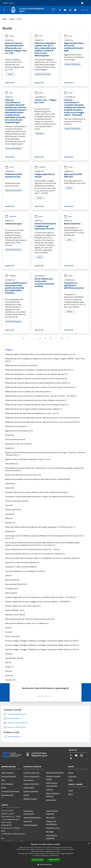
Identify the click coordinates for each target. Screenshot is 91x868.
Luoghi (71, 790)
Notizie (9, 36)
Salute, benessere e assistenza (53, 795)
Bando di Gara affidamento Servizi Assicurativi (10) (23, 475)
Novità (12, 19)
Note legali (50, 832)
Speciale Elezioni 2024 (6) (14, 658)
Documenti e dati (7, 795)
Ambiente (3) (10, 435)
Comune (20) (10, 488)
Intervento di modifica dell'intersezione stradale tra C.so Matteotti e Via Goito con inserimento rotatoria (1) (42, 558)
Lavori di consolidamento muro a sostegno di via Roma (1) (25, 571)
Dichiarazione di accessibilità (52, 837)
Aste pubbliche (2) (11, 464)
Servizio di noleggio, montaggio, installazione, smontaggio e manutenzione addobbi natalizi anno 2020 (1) (42, 641)
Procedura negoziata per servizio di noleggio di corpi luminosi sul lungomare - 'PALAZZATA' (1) (38, 602)
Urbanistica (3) (10, 680)
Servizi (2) (9, 632)
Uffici (3, 780)
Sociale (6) (9, 654)
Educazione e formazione (55, 773)
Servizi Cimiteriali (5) (12, 636)
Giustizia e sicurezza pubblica (53, 778)
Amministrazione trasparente (52, 812)
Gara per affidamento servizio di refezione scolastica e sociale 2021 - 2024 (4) (32, 549)
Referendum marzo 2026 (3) (15, 615)
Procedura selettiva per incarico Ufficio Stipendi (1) (23, 606)
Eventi (71, 794)
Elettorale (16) (10, 523)
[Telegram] (74, 10)
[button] (46, 864)
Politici (4, 788)
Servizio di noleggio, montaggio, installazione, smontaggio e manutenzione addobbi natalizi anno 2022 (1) (42, 649)
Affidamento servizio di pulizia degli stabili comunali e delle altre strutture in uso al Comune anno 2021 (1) (42, 422)
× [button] (89, 843)
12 (61, 339)
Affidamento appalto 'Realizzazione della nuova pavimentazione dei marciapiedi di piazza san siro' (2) (40, 354)
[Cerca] (87, 10)
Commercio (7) (10, 483)
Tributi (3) (8, 671)
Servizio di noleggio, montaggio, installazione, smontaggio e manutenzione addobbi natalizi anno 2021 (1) (42, 645)
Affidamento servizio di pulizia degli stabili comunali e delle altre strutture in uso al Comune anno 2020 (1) (42, 418)
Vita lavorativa (29, 780)
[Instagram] (69, 10)
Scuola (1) (8, 628)
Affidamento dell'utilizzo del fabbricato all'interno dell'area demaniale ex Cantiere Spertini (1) (37, 383)
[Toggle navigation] (4, 10)
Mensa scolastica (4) (12, 580)
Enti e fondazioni (7, 784)
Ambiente (49, 790)
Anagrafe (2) (9, 448)
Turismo (26, 795)
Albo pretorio (51, 817)
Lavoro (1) (9, 575)
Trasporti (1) (9, 667)
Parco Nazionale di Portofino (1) (16, 584)
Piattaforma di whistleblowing (51, 823)
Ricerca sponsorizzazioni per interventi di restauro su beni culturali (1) (30, 619)
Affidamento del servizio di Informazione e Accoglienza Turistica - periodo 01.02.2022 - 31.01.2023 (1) (41, 396)
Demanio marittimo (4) (13, 510)
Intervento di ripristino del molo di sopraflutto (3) (22, 562)
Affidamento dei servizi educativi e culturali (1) (21, 365)
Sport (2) (8, 662)
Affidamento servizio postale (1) (16, 426)
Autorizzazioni (51, 800)
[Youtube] (64, 10)
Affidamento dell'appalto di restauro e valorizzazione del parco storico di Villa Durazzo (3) (36, 378)
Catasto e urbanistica (31, 791)
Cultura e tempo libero (31, 776)
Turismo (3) (9, 675)
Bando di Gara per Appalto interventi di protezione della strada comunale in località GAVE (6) (37, 479)
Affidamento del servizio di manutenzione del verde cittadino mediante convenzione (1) (36, 400)
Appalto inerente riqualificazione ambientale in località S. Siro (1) (28, 459)
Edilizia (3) (9, 518)
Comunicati (40, 167)
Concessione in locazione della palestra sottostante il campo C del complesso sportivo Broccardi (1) (39, 497)
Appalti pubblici (29, 788)
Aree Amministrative (9, 776)
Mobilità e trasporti (30, 799)
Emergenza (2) (10, 531)
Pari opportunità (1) (12, 589)
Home (5, 19)
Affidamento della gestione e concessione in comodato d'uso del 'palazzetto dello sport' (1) (36, 374)
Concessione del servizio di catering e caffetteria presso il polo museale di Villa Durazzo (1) (37, 492)
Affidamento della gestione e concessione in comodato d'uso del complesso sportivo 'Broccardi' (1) (39, 370)
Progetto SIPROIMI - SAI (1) (15, 610)
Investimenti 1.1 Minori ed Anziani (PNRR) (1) (21, 567)
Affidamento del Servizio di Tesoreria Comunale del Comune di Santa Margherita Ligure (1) (37, 405)
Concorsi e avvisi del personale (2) (17, 501)
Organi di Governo (8, 773)
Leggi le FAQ (28, 821)
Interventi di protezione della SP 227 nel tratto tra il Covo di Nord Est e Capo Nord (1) (35, 554)
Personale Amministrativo (10, 791)
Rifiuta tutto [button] (54, 860)
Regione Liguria (9, 3)
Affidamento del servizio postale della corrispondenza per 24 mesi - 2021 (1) (32, 413)
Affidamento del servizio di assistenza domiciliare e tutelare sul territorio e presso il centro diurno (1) (40, 387)
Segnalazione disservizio (32, 817)
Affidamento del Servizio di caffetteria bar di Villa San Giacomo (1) (28, 392)
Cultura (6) (9, 505)
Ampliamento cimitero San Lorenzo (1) (18, 444)
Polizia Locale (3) (11, 593)
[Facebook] (59, 10)
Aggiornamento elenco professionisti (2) (19, 431)
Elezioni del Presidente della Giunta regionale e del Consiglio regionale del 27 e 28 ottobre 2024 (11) (40, 527)
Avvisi (38, 36)
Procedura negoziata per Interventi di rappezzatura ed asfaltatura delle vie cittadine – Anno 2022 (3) (40, 597)
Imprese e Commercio (31, 784)
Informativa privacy (53, 828)
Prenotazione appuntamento (29, 812)
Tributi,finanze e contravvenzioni (52, 784)
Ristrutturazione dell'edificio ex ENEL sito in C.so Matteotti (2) (27, 623)
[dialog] (45, 855)
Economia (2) (10, 514)
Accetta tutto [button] (37, 860)
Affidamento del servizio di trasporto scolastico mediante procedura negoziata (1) (33, 409)
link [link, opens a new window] (57, 856)
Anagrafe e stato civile (31, 773)
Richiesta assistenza (31, 825)
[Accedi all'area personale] (82, 3)
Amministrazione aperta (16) (15, 439)
